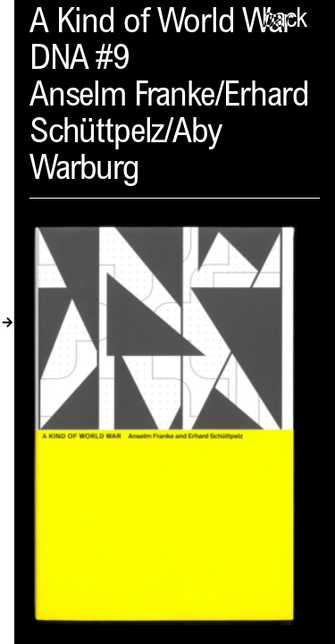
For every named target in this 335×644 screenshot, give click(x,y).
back (284, 21)
